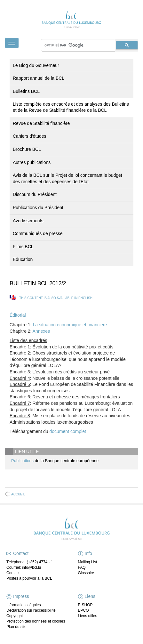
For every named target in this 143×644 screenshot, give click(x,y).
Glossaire (86, 573)
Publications (22, 461)
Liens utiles (88, 616)
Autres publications (32, 162)
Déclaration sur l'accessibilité (31, 610)
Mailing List (88, 562)
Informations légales (24, 605)
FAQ (82, 567)
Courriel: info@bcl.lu (24, 567)
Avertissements (28, 221)
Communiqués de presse (38, 233)
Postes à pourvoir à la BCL (29, 578)
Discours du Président (35, 194)
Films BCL (23, 247)
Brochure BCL (27, 149)
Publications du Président (38, 208)
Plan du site (16, 627)
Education (23, 259)
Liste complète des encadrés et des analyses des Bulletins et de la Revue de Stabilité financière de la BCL (71, 107)
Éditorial (18, 315)
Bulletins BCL (26, 91)
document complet (68, 431)
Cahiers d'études (30, 136)
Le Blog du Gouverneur (36, 65)
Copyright (15, 616)
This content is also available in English (56, 298)
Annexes (41, 331)
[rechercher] (78, 45)
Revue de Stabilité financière (41, 123)
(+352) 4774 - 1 (40, 562)
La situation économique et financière (70, 325)
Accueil (18, 494)
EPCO (83, 610)
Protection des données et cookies (36, 621)
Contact (13, 573)
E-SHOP (85, 605)
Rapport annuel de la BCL (39, 78)
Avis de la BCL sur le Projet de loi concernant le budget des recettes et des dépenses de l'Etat (68, 178)
